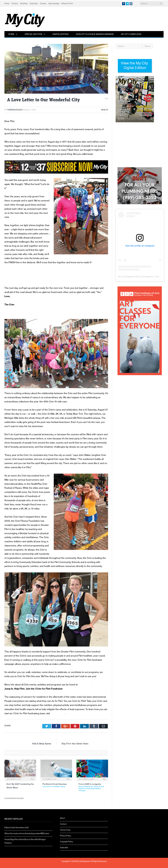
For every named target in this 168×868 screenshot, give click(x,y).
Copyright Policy (66, 842)
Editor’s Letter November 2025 (17, 828)
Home (7, 3)
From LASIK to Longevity (93, 787)
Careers (43, 3)
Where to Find (67, 3)
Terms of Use (65, 830)
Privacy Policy (65, 836)
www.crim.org (85, 685)
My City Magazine (126, 277)
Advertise (24, 3)
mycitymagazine (145, 277)
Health (105, 110)
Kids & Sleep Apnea (42, 744)
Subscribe (34, 3)
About (62, 818)
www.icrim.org (58, 713)
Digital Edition (61, 34)
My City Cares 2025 (131, 34)
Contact (15, 3)
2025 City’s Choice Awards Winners (95, 34)
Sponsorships (54, 3)
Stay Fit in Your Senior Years (75, 744)
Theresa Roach (15, 110)
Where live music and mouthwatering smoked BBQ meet (27, 833)
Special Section (33, 34)
